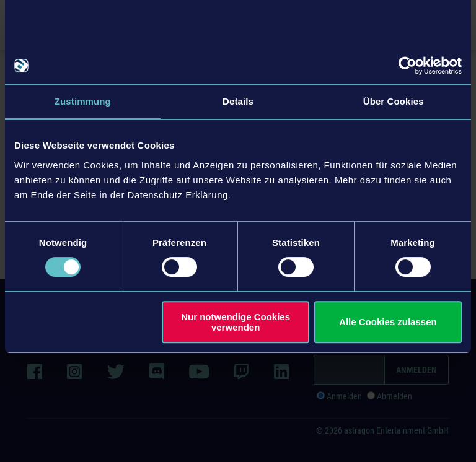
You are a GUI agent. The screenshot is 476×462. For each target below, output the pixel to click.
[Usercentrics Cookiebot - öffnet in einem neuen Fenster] (408, 66)
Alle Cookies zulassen (388, 322)
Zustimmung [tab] (83, 101)
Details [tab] (238, 101)
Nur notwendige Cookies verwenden (236, 322)
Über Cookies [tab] (394, 101)
